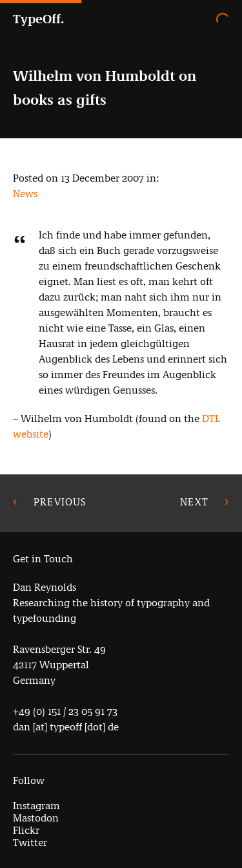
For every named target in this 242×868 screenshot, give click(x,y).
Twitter (30, 842)
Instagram (36, 806)
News (25, 194)
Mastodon (36, 818)
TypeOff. (38, 19)
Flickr (26, 830)
